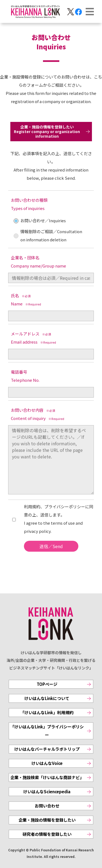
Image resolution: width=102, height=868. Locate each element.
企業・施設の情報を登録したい (47, 820)
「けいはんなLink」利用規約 (47, 712)
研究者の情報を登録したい (47, 834)
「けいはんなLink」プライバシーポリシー (47, 731)
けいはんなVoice (47, 763)
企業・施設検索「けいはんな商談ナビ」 (47, 777)
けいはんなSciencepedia (47, 792)
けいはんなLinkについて (47, 698)
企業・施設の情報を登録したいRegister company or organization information (47, 131)
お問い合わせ (47, 806)
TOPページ (47, 684)
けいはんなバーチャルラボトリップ (47, 749)
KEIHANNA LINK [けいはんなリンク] (51, 624)
